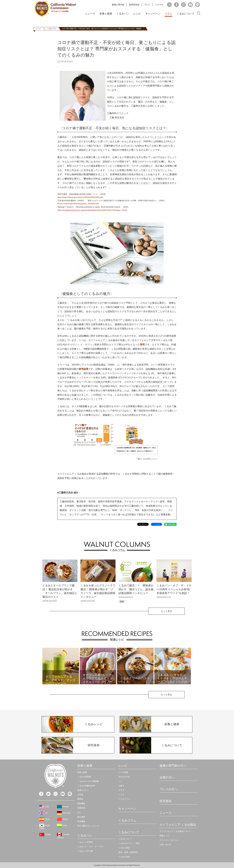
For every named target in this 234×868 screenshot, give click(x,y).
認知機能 (81, 803)
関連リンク (164, 836)
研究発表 (166, 801)
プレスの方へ (168, 789)
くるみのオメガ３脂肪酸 (88, 781)
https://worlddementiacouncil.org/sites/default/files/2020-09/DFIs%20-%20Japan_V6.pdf (92, 210)
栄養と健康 (106, 14)
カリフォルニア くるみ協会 (178, 825)
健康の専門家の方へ (173, 766)
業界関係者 (134, 5)
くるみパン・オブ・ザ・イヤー (91, 847)
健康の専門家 (118, 5)
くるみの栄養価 (84, 777)
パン (120, 781)
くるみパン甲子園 (85, 851)
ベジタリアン (124, 799)
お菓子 (121, 786)
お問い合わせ (165, 845)
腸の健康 (81, 817)
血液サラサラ (83, 790)
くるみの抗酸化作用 (86, 786)
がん (79, 812)
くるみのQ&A (124, 857)
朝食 (122, 602)
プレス (147, 5)
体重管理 (81, 808)
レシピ (137, 14)
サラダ (121, 790)
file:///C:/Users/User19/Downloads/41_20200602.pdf (78, 204)
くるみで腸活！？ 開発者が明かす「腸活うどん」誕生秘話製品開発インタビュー (136, 589)
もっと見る (166, 611)
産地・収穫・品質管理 (128, 852)
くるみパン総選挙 (85, 842)
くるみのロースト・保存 (129, 843)
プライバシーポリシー (169, 840)
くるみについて (185, 14)
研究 (142, 345)
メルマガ (159, 5)
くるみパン (123, 14)
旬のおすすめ (124, 777)
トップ (38, 29)
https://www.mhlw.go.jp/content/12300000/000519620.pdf (80, 197)
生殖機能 (81, 821)
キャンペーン (153, 14)
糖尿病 (80, 799)
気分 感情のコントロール (88, 826)
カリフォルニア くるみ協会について (175, 831)
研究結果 (84, 369)
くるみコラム (52, 29)
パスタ (121, 794)
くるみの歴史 (124, 848)
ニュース (90, 14)
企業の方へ (167, 777)
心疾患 (80, 794)
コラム (168, 14)
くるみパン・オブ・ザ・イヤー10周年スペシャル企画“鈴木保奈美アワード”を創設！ (174, 589)
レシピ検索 (123, 772)
